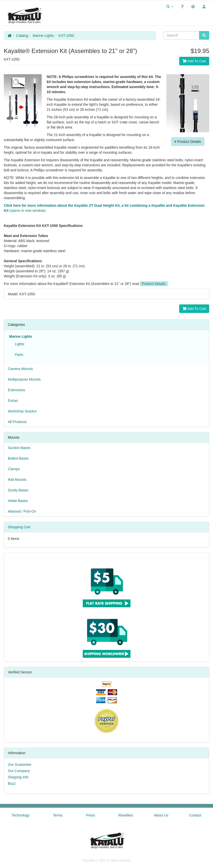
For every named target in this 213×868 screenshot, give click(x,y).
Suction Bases (19, 448)
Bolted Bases (18, 458)
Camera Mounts (20, 369)
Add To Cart (194, 61)
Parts (18, 355)
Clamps (14, 469)
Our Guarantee (20, 765)
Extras (13, 401)
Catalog (22, 36)
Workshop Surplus (22, 411)
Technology (21, 815)
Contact (195, 815)
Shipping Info (18, 777)
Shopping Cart (19, 527)
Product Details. (154, 284)
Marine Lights (43, 36)
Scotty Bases (18, 490)
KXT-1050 (66, 36)
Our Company (19, 771)
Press (91, 815)
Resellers (126, 815)
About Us (161, 815)
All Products (17, 422)
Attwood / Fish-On (22, 511)
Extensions (16, 390)
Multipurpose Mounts (24, 379)
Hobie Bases (18, 501)
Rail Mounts (17, 480)
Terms (58, 815)
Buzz (12, 783)
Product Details (188, 142)
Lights (19, 344)
